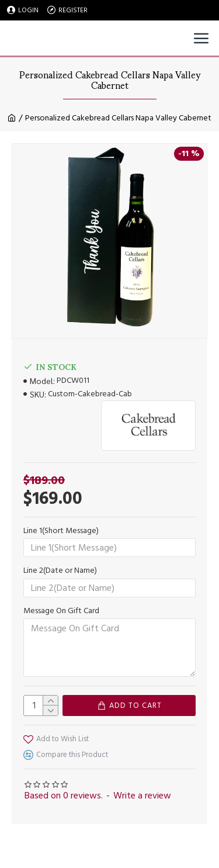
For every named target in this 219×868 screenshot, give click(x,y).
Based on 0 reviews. (64, 796)
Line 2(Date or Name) (60, 570)
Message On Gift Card (61, 611)
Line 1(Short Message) (61, 531)
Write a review (142, 796)
